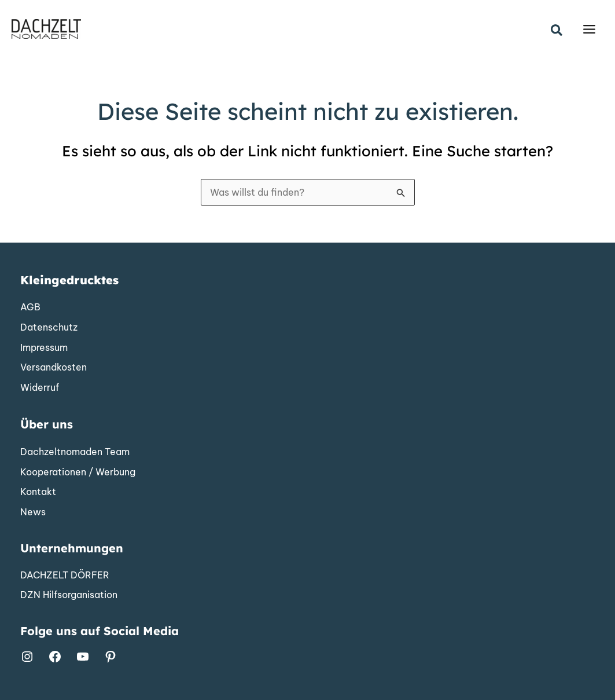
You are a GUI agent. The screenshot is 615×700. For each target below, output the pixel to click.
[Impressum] (44, 348)
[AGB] (30, 307)
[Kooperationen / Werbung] (78, 472)
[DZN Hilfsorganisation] (69, 595)
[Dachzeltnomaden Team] (75, 452)
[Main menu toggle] (589, 29)
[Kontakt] (38, 492)
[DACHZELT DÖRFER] (65, 576)
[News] (33, 512)
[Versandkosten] (54, 368)
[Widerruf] (40, 388)
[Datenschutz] (49, 328)
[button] (557, 31)
